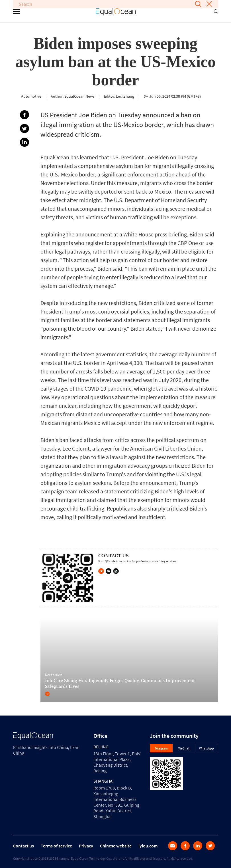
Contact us (23, 846)
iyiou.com (148, 846)
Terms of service (56, 846)
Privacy (86, 846)
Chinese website (116, 846)
